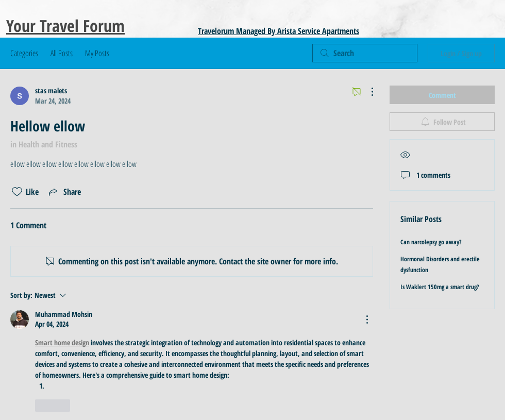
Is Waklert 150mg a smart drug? (440, 287)
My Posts (97, 53)
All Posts (62, 53)
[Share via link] (64, 192)
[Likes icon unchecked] (17, 192)
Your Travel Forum (65, 26)
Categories (24, 53)
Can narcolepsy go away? (431, 242)
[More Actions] (367, 92)
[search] (365, 53)
